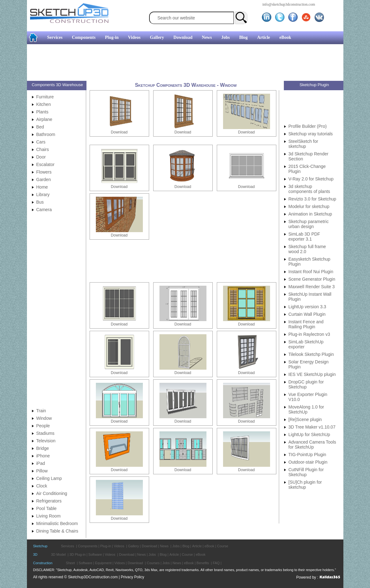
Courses (153, 563)
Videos (134, 37)
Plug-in (112, 37)
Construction (43, 563)
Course (223, 546)
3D (35, 554)
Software (95, 554)
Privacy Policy (133, 577)
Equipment (104, 563)
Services (55, 37)
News (207, 37)
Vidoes (120, 563)
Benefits (203, 563)
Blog (243, 37)
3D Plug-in (78, 554)
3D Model (58, 554)
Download (183, 37)
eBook (285, 37)
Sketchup (40, 546)
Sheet (70, 563)
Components (83, 37)
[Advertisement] (183, 63)
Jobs (225, 37)
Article (264, 37)
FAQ (216, 563)
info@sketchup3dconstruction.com (289, 4)
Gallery (157, 37)
